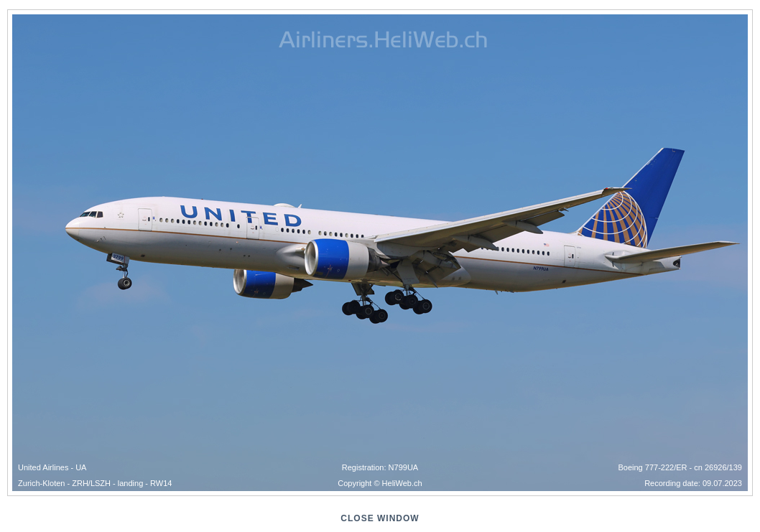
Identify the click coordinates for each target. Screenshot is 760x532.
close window (380, 518)
